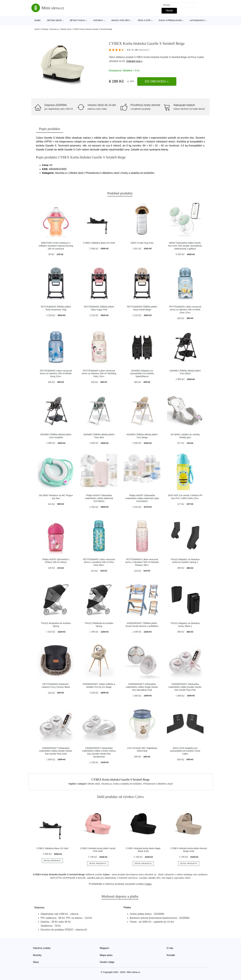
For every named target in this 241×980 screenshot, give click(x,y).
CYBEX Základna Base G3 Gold (99, 243)
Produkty (44, 29)
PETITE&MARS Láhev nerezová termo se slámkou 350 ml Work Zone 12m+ (185, 310)
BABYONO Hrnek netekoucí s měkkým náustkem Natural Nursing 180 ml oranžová (56, 246)
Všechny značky (42, 948)
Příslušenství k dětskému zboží (158, 784)
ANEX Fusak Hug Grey (142, 243)
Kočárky (98, 20)
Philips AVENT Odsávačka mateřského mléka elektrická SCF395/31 (99, 498)
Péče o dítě (144, 20)
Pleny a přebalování (170, 20)
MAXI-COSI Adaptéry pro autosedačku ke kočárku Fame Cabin (185, 751)
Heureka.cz (54, 29)
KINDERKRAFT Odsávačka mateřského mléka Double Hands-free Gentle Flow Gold (56, 751)
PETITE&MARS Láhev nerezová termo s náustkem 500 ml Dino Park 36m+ (99, 562)
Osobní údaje (107, 962)
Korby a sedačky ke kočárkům (128, 784)
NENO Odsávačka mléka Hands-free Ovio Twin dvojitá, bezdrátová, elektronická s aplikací (185, 246)
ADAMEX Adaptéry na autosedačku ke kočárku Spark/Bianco (142, 373)
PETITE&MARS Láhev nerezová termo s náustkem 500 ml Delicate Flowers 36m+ (142, 562)
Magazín (104, 948)
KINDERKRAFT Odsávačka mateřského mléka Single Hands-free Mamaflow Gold (142, 687)
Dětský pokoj (77, 20)
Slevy (36, 962)
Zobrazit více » (134, 61)
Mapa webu (106, 955)
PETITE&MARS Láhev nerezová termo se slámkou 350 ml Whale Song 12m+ (56, 373)
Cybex (201, 57)
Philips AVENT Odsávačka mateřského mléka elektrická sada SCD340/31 (142, 498)
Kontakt (171, 955)
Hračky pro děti (120, 20)
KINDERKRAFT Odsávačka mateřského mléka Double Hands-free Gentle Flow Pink (185, 687)
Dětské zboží (54, 20)
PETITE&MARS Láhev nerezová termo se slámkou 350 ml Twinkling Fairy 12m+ (99, 373)
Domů (38, 20)
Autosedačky (197, 20)
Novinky (37, 955)
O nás (170, 948)
